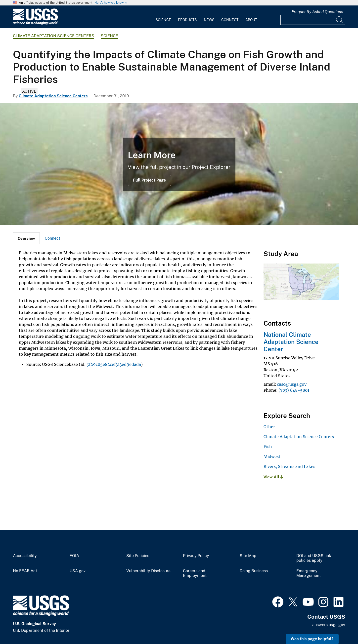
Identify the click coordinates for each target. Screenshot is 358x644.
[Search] (340, 20)
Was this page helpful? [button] (312, 639)
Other (269, 427)
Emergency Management (309, 573)
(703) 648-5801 (294, 390)
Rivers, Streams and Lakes (289, 466)
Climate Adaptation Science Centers (54, 36)
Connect (230, 20)
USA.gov (78, 571)
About (251, 20)
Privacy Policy (196, 556)
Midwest (272, 456)
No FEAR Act (25, 571)
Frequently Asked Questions (317, 12)
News (209, 20)
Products (187, 20)
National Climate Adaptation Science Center (291, 342)
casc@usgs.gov (292, 384)
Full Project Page (149, 180)
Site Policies (138, 556)
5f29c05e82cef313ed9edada (114, 364)
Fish (268, 447)
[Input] (313, 20)
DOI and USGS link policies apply (314, 558)
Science (163, 20)
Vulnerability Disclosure (148, 571)
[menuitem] (163, 17)
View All (273, 477)
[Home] (35, 24)
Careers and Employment (195, 573)
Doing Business (254, 571)
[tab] (26, 238)
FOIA (74, 556)
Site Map (248, 556)
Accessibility (25, 556)
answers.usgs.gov (329, 625)
